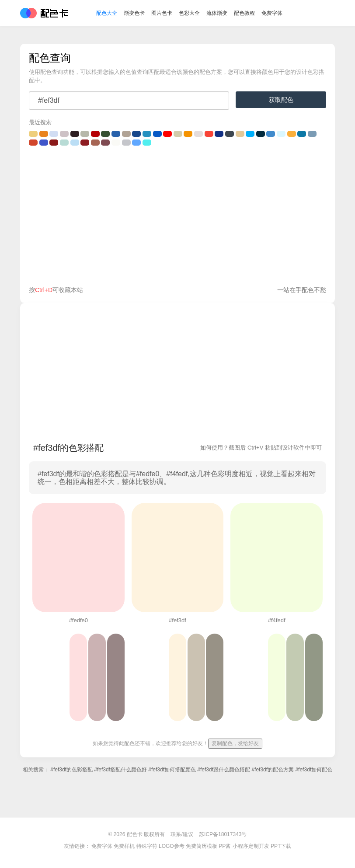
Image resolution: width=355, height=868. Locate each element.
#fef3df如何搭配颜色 (172, 770)
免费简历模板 (202, 846)
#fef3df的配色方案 (273, 770)
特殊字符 (147, 846)
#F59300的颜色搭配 (188, 134)
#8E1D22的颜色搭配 (85, 143)
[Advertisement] (177, 218)
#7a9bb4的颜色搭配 (312, 134)
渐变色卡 (134, 13)
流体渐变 (217, 13)
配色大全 (107, 13)
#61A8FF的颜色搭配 (136, 143)
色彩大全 (189, 13)
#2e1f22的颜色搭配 (75, 134)
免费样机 (124, 846)
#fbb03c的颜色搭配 (292, 134)
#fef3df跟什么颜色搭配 (224, 770)
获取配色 (281, 100)
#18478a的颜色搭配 (136, 134)
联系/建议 (182, 834)
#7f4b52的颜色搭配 (105, 143)
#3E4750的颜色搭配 (230, 134)
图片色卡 (162, 13)
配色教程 (244, 13)
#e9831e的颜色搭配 (44, 134)
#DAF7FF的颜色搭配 (281, 134)
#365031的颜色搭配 (105, 134)
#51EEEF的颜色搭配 (147, 143)
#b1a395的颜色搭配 (126, 134)
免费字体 (272, 13)
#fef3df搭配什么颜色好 (120, 770)
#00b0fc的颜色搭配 (250, 134)
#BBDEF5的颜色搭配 (75, 143)
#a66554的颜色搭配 (95, 143)
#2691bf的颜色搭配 (147, 134)
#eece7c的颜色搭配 (33, 134)
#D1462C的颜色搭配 (33, 143)
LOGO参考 (172, 846)
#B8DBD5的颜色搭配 (64, 143)
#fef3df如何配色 (314, 770)
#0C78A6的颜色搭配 (302, 134)
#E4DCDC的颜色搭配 (198, 134)
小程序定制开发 (251, 846)
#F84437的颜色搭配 (209, 134)
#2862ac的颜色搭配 (116, 134)
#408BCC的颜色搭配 (271, 134)
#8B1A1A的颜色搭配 (54, 143)
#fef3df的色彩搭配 (71, 770)
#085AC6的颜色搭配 (157, 134)
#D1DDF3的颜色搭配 (54, 134)
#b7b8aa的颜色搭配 (85, 134)
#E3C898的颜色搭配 (240, 134)
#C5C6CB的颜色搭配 (126, 143)
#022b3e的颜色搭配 (261, 134)
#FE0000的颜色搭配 (167, 134)
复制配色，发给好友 (235, 743)
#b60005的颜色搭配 (95, 134)
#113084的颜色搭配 (219, 134)
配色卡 (44, 13)
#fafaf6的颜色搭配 (116, 143)
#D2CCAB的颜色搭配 (178, 134)
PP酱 (225, 846)
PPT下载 (281, 846)
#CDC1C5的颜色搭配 (64, 134)
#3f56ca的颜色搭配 (44, 143)
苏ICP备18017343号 (223, 834)
